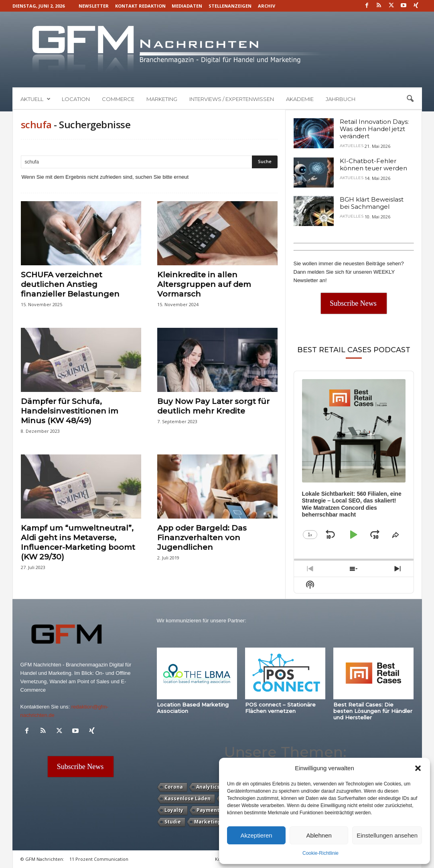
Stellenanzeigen (230, 6)
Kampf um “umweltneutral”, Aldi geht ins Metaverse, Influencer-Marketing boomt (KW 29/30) (78, 542)
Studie (173, 822)
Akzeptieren (256, 835)
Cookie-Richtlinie (320, 853)
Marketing (162, 99)
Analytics (208, 787)
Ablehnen (319, 835)
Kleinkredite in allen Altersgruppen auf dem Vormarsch (204, 284)
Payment (208, 810)
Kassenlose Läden (188, 798)
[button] (418, 768)
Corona (174, 787)
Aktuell (35, 99)
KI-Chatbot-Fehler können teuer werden (373, 165)
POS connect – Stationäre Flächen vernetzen (280, 708)
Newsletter (94, 6)
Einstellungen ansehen (387, 835)
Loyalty (174, 810)
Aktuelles (352, 146)
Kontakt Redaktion (140, 6)
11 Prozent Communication (99, 859)
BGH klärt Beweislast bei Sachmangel (372, 203)
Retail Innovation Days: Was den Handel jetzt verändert (374, 129)
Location (76, 99)
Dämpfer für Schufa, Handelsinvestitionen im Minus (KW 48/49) (70, 411)
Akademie (300, 99)
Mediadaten (187, 6)
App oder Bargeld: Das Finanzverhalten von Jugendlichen (202, 538)
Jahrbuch (341, 99)
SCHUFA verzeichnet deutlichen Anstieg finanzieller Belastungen (70, 284)
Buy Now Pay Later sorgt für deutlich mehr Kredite (213, 406)
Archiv (267, 6)
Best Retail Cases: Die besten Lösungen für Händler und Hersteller (373, 711)
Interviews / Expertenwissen (232, 99)
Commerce (118, 99)
